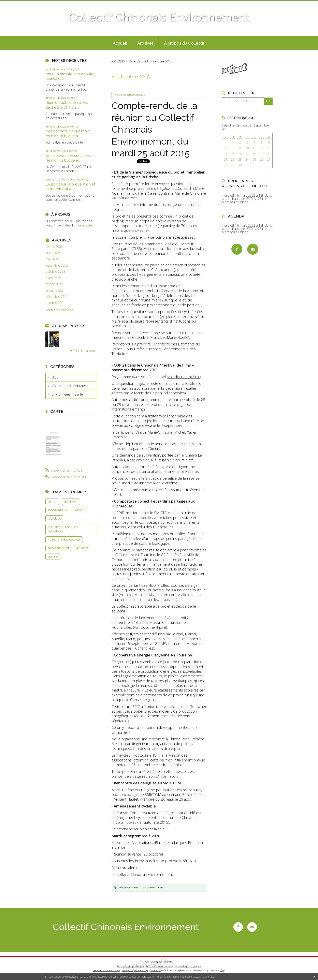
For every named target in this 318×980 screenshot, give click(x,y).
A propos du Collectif (184, 43)
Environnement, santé (67, 394)
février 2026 (54, 247)
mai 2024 (52, 259)
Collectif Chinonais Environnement (159, 17)
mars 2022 (53, 278)
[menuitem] (120, 43)
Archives (146, 43)
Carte (57, 411)
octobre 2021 (55, 303)
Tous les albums (85, 351)
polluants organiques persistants (63, 529)
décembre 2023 (57, 265)
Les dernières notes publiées (160, 966)
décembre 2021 (57, 297)
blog (222, 970)
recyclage (54, 518)
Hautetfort (168, 962)
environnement (58, 548)
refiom (79, 510)
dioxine (53, 556)
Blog (55, 377)
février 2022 (54, 284)
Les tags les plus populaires (188, 966)
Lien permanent (126, 888)
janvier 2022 (54, 290)
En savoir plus (207, 977)
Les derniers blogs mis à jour (131, 966)
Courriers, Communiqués (70, 386)
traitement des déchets (64, 539)
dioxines (82, 548)
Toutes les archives (59, 310)
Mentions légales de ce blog (135, 970)
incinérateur (57, 510)
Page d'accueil (139, 61)
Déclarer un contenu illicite (106, 970)
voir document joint (184, 377)
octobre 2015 (162, 61)
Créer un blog (152, 962)
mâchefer (71, 502)
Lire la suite (84, 225)
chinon (52, 502)
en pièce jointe (173, 316)
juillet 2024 (53, 253)
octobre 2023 (55, 272)
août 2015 (118, 61)
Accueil (120, 43)
